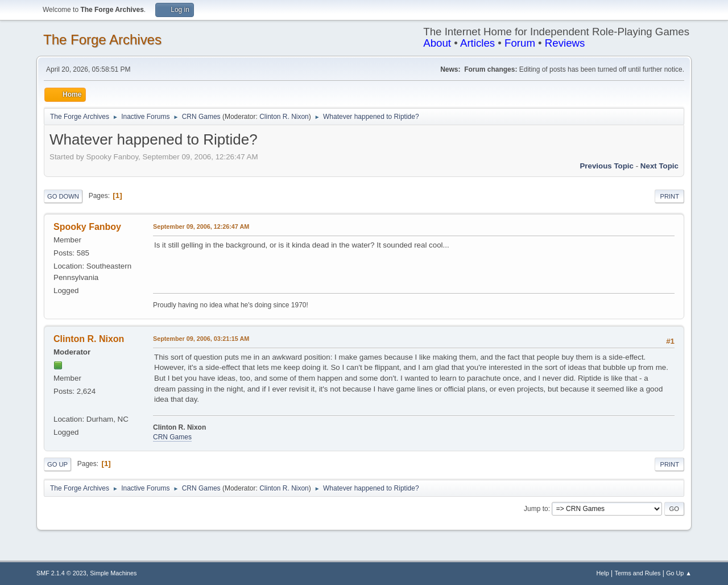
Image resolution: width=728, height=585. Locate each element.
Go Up (57, 464)
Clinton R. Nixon (284, 117)
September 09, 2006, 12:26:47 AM (201, 226)
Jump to (536, 509)
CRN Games (172, 437)
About (437, 43)
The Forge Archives (102, 40)
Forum (520, 43)
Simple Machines (113, 573)
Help (603, 573)
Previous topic (607, 166)
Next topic (659, 166)
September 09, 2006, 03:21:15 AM (201, 339)
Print (669, 196)
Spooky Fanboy (87, 227)
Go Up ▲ (679, 573)
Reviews (565, 43)
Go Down (63, 196)
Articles (477, 43)
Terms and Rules (638, 573)
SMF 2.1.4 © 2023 (61, 573)
